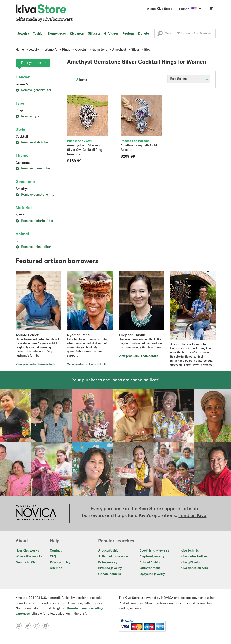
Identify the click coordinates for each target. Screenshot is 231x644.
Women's (22, 85)
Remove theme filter (33, 169)
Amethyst (23, 189)
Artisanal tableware (113, 557)
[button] (160, 35)
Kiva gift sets (190, 563)
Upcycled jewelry (152, 574)
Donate (144, 34)
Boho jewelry (108, 563)
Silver (20, 215)
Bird (18, 241)
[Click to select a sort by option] (189, 79)
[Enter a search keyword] (185, 33)
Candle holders (110, 574)
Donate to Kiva (26, 563)
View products (26, 364)
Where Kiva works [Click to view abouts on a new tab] (29, 557)
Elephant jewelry (152, 557)
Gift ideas (111, 34)
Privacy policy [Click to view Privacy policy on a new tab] (60, 563)
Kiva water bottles (194, 557)
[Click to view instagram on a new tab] (38, 626)
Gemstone (23, 163)
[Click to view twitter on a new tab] (29, 626)
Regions (128, 34)
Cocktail (22, 137)
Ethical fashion (150, 563)
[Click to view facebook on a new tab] (47, 626)
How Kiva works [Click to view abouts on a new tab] (27, 551)
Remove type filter (32, 116)
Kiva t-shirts (190, 551)
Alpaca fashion (109, 551)
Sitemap (56, 568)
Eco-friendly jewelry (154, 551)
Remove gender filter (33, 90)
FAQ (53, 557)
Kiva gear (77, 34)
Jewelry (23, 34)
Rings (20, 111)
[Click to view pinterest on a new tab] (20, 626)
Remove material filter (34, 221)
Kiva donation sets (194, 568)
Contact (56, 551)
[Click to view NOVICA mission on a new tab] (36, 513)
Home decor (57, 34)
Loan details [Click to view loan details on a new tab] (46, 364)
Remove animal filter (33, 247)
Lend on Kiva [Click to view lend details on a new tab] (192, 516)
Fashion (38, 34)
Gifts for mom (150, 568)
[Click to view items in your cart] (211, 9)
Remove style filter (32, 143)
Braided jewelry (110, 568)
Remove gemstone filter (36, 195)
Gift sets (94, 34)
